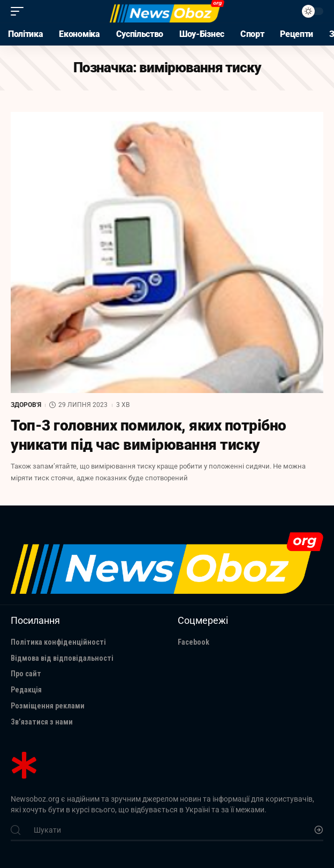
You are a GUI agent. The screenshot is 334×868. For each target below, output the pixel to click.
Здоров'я (26, 405)
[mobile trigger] (20, 11)
